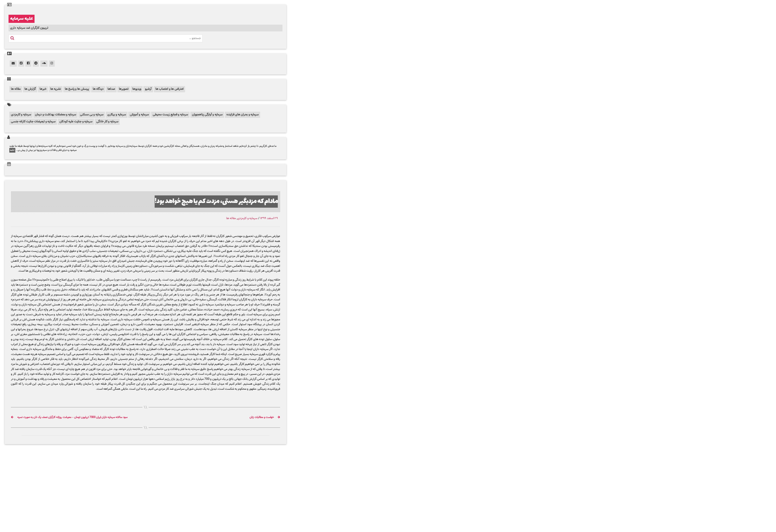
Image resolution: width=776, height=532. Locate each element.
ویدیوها (137, 89)
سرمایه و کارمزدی (21, 115)
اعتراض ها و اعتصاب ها (169, 89)
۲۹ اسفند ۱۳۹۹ (269, 218)
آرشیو (148, 89)
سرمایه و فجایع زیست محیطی (170, 115)
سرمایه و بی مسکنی (92, 115)
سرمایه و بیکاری (116, 115)
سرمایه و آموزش (139, 115)
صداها (111, 89)
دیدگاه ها (98, 89)
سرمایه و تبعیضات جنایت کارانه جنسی (33, 122)
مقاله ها (16, 89)
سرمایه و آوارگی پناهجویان (207, 115)
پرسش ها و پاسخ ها (77, 89)
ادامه (12, 150)
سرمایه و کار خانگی (107, 122)
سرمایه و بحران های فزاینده (242, 115)
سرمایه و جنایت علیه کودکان (76, 122)
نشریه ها (56, 89)
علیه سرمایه (22, 19)
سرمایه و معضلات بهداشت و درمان (55, 115)
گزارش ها (30, 89)
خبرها (43, 89)
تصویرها (124, 89)
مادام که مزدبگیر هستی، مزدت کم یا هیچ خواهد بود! (216, 202)
